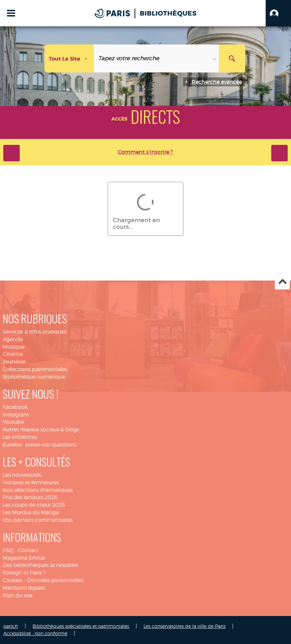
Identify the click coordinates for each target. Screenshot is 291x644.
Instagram (16, 415)
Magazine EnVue (24, 558)
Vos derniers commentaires (38, 520)
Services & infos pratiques (35, 332)
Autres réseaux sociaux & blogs (41, 429)
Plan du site (17, 595)
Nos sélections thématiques (38, 490)
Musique (13, 347)
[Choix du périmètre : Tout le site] (69, 58)
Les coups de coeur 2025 (34, 505)
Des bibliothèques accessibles (40, 565)
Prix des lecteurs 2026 (30, 497)
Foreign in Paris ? (24, 573)
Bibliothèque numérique (34, 377)
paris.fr (11, 626)
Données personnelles (55, 580)
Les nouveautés (22, 475)
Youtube (13, 422)
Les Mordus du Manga (31, 512)
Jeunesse (14, 362)
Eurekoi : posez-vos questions (40, 445)
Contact (28, 550)
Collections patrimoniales (35, 369)
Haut (282, 282)
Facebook (15, 407)
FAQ (8, 550)
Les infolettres (20, 437)
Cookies (13, 580)
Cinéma (13, 354)
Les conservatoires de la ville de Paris (185, 626)
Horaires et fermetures (31, 483)
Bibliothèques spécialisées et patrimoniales (81, 626)
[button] (278, 13)
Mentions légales (24, 588)
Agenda (13, 339)
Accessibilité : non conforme (35, 633)
